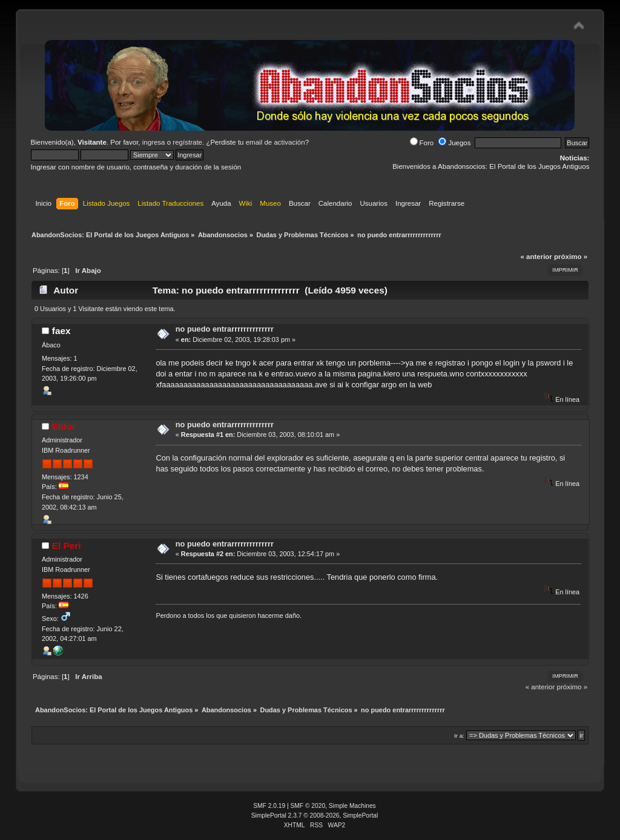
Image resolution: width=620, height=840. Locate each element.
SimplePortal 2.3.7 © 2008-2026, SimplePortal (315, 815)
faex (61, 331)
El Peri (67, 546)
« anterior (536, 257)
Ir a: (459, 736)
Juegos (454, 143)
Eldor (64, 426)
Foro (422, 143)
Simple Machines (352, 806)
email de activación (275, 142)
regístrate (187, 142)
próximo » (571, 257)
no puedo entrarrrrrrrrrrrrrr (225, 329)
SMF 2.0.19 (269, 806)
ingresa (154, 142)
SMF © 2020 (308, 806)
